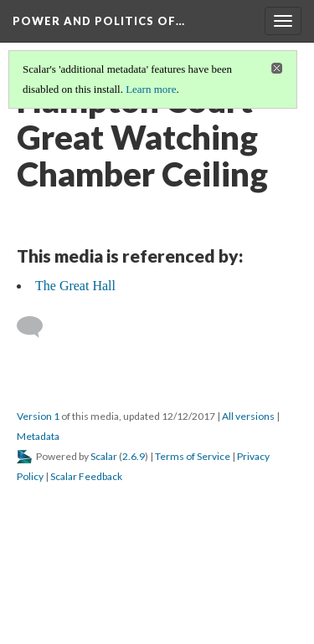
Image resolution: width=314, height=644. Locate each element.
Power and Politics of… (99, 21)
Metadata (38, 436)
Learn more (151, 89)
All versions (248, 416)
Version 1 (38, 416)
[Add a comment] (37, 327)
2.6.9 (134, 456)
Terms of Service (193, 456)
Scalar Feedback (86, 476)
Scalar (104, 456)
